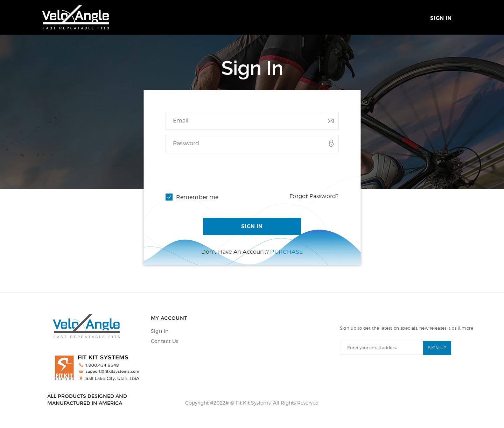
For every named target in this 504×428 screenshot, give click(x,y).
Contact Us (165, 341)
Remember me (197, 197)
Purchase (286, 252)
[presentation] (219, 171)
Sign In (441, 18)
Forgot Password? (314, 196)
